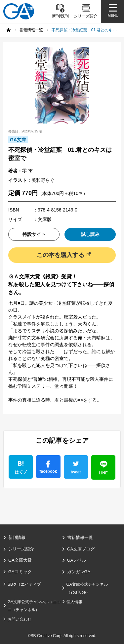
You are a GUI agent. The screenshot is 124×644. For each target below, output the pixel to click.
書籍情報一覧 (80, 537)
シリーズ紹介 (21, 549)
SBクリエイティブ (24, 584)
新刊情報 (17, 537)
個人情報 (74, 602)
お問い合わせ (20, 619)
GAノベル (77, 560)
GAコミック (20, 572)
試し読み (90, 234)
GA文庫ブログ (81, 549)
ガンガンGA (79, 572)
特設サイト (34, 234)
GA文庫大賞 (20, 560)
